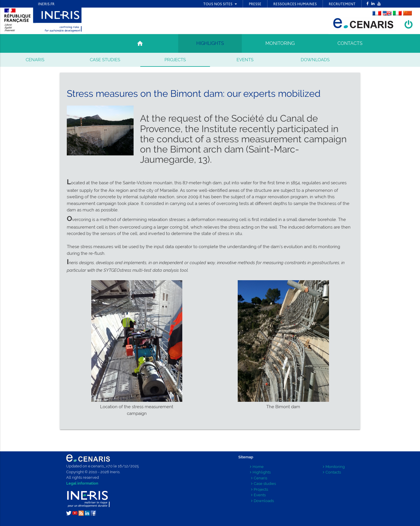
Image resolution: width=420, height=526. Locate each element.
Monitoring (334, 467)
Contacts (332, 472)
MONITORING (280, 43)
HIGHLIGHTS (210, 43)
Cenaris (35, 60)
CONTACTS (350, 43)
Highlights (260, 472)
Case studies (105, 60)
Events (245, 60)
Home (257, 467)
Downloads (315, 60)
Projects (175, 60)
